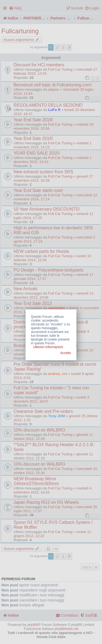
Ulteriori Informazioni (48, 347)
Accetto (66, 353)
